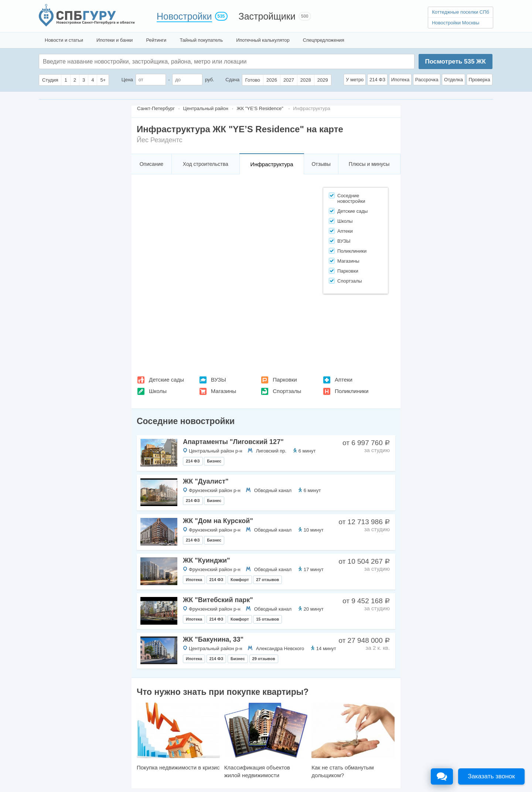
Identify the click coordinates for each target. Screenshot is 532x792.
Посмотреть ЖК (455, 62)
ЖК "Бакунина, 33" (213, 639)
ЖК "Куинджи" (207, 560)
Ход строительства (206, 164)
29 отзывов (264, 659)
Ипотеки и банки (115, 40)
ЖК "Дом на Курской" (218, 521)
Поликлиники (352, 391)
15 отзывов (267, 619)
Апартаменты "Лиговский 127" (233, 442)
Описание (151, 164)
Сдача (232, 80)
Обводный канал (273, 490)
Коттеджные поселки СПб (461, 12)
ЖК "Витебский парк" (218, 600)
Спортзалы (287, 391)
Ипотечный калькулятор (263, 40)
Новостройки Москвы (456, 23)
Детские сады (166, 380)
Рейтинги (156, 40)
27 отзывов (267, 580)
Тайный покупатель (201, 40)
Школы (158, 391)
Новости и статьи (64, 40)
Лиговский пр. (271, 451)
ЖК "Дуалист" (206, 481)
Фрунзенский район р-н (215, 490)
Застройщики (267, 16)
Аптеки (344, 380)
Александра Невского (280, 648)
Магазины (224, 391)
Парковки (285, 380)
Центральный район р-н (216, 451)
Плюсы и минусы (369, 164)
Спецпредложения (324, 40)
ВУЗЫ (219, 380)
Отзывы (321, 164)
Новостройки (184, 16)
